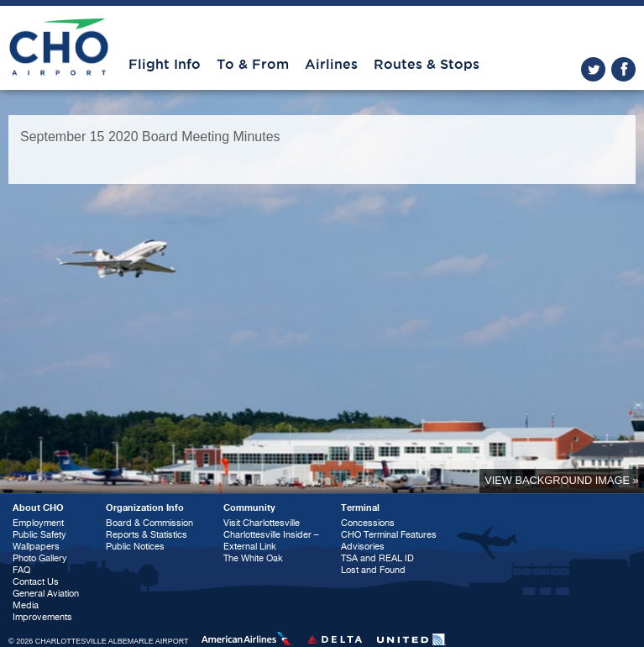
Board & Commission (149, 523)
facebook (623, 69)
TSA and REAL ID (377, 558)
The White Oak (253, 558)
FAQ (21, 570)
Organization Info (145, 508)
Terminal (360, 508)
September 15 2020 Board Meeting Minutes (150, 137)
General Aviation (46, 594)
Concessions (368, 523)
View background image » (561, 480)
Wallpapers (36, 547)
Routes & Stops (427, 65)
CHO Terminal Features (389, 535)
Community (249, 508)
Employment (38, 523)
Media (26, 605)
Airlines (331, 65)
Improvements (42, 617)
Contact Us (36, 582)
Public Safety (39, 535)
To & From (253, 65)
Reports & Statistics (147, 535)
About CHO (38, 508)
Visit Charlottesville (262, 523)
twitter (593, 69)
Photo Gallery (40, 558)
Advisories (363, 547)
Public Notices (135, 547)
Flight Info (165, 65)
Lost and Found (373, 570)
